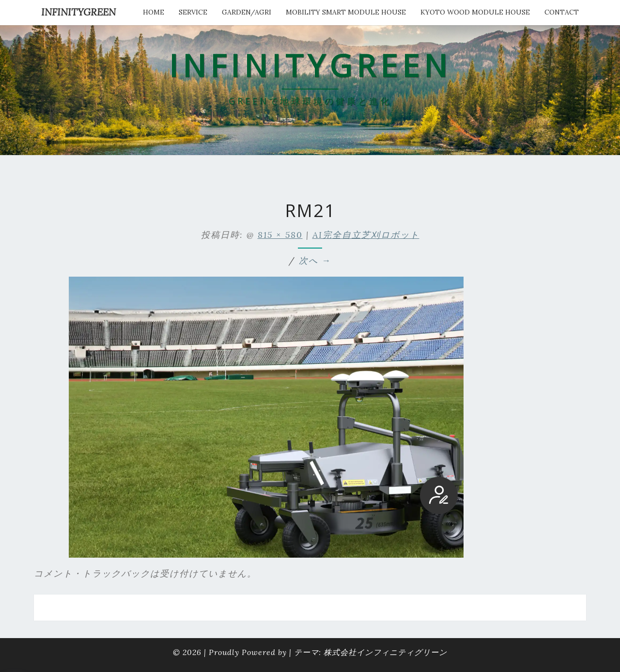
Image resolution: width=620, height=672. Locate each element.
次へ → (315, 260)
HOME (154, 12)
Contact (562, 12)
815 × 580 (280, 235)
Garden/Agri (247, 12)
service (193, 12)
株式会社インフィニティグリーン (385, 652)
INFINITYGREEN (78, 12)
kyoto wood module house (475, 12)
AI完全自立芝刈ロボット (366, 235)
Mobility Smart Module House (346, 12)
